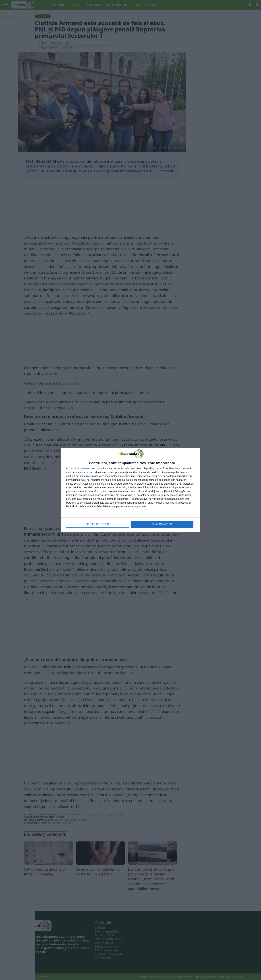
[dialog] (130, 490)
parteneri (85, 469)
